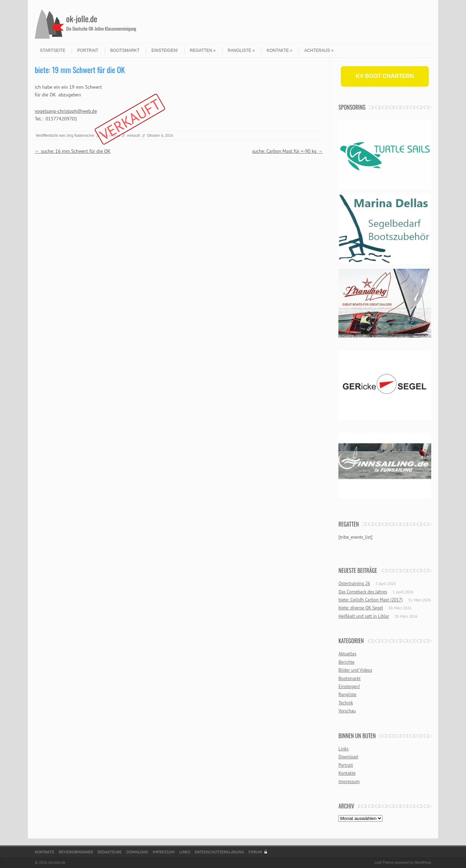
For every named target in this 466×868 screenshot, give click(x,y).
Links (343, 749)
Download (348, 757)
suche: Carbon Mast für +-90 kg (287, 151)
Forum (255, 852)
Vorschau (347, 711)
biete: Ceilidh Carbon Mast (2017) (371, 600)
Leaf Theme (384, 862)
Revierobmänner (76, 852)
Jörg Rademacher (81, 135)
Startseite (53, 50)
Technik (346, 703)
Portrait (88, 50)
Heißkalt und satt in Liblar (364, 616)
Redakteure (110, 852)
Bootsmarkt (125, 50)
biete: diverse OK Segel (361, 608)
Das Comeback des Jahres (363, 592)
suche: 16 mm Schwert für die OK (73, 151)
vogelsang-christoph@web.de (66, 111)
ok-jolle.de (82, 18)
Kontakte (280, 50)
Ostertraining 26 (354, 583)
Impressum (349, 782)
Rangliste (241, 50)
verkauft (134, 135)
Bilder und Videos (355, 670)
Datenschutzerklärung (219, 852)
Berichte (346, 662)
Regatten (203, 50)
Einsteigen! (164, 50)
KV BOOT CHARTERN (385, 76)
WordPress (423, 862)
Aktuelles (347, 654)
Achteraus (319, 50)
